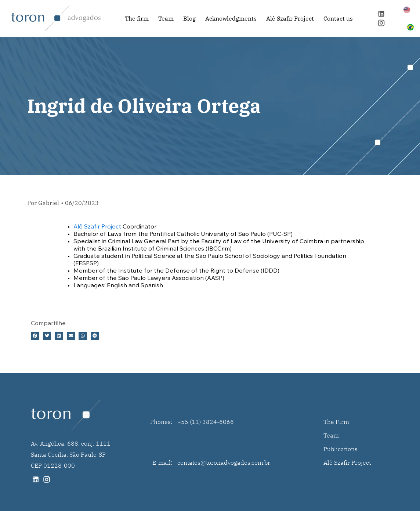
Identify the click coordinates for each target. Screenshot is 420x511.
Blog (189, 18)
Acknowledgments (231, 18)
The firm (137, 18)
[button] (35, 336)
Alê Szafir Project (290, 18)
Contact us (338, 18)
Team (166, 18)
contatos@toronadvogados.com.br (224, 463)
